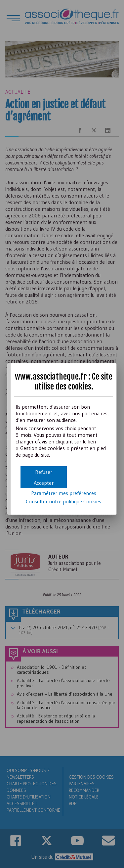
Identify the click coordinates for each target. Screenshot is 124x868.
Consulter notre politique (63, 501)
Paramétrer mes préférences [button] (64, 493)
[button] (44, 483)
